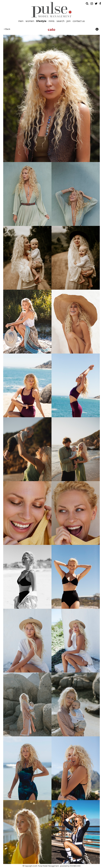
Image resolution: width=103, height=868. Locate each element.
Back (7, 29)
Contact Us (79, 21)
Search (60, 21)
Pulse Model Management (52, 10)
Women (30, 21)
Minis (51, 21)
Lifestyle (41, 21)
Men (21, 21)
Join (69, 21)
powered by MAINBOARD (70, 866)
